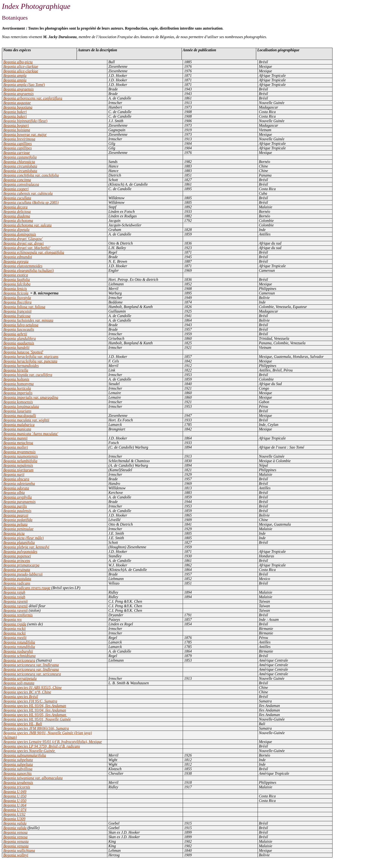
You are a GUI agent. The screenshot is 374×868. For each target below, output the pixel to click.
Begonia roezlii (15, 638)
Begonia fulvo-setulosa (21, 325)
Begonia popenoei (17, 556)
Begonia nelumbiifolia (20, 461)
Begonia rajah (14, 592)
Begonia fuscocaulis (19, 329)
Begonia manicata (17, 429)
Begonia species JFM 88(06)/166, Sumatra (36, 728)
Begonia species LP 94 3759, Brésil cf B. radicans (42, 746)
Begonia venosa (16, 832)
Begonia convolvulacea (21, 184)
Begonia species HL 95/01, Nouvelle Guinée (37, 719)
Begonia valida (15, 823)
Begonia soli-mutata (19, 683)
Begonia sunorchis (18, 773)
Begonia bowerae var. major (25, 134)
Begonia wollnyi (16, 855)
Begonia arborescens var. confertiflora (33, 98)
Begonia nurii (14, 474)
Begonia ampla (15, 76)
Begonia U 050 (15, 796)
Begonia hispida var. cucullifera (28, 375)
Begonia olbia (14, 493)
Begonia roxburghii (18, 651)
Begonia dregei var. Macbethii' (27, 248)
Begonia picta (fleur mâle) (23, 538)
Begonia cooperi (16, 189)
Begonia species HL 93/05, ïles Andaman (35, 715)
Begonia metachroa (18, 443)
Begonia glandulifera (20, 338)
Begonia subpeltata (18, 760)
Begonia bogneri (16, 125)
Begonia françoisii (18, 311)
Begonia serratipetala (20, 678)
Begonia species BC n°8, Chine (27, 692)
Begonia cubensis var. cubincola (28, 193)
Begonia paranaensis (20, 502)
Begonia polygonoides (20, 552)
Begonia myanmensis (20, 452)
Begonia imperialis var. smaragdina (31, 397)
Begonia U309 (14, 819)
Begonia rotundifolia (19, 642)
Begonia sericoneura (19, 660)
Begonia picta (14, 533)
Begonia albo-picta (18, 62)
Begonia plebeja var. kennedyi (26, 547)
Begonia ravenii (16, 601)
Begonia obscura (16, 479)
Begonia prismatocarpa (21, 565)
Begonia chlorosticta (19, 162)
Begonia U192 (14, 814)
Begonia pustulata (17, 579)
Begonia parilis (15, 506)
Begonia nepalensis (18, 465)
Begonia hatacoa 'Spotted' (23, 352)
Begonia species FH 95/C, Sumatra (30, 701)
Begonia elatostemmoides (23, 266)
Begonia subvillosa (18, 769)
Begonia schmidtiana (20, 656)
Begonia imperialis (18, 393)
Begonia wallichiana (19, 850)
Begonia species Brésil (21, 697)
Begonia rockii (15, 629)
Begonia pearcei (16, 515)
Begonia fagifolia (17, 280)
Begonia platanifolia (19, 542)
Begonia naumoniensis (21, 456)
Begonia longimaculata (21, 406)
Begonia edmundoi (18, 257)
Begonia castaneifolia (20, 157)
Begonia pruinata (17, 570)
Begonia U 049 (15, 792)
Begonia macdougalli (20, 416)
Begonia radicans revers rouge (27, 588)
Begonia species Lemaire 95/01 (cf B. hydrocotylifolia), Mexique (53, 742)
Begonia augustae (17, 103)
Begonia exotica (16, 275)
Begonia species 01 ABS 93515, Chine (33, 688)
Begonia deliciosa (17, 212)
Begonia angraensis (19, 89)
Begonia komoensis (18, 402)
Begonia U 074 (15, 810)
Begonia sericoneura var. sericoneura (32, 674)
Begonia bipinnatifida (25, 121)
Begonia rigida (15, 624)
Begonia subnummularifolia (25, 755)
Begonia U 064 (15, 805)
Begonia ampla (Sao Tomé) (24, 85)
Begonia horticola (17, 388)
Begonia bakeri (15, 112)
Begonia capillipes (18, 144)
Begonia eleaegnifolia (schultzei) (29, 270)
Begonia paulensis (17, 511)
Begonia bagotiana (18, 107)
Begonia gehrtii (15, 334)
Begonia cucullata (17, 198)
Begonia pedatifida (18, 520)
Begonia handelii (16, 348)
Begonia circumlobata (20, 166)
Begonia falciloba (17, 284)
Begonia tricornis (17, 787)
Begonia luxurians (17, 411)
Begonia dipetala (16, 230)
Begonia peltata (16, 524)
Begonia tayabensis (18, 782)
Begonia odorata (16, 488)
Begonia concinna (17, 180)
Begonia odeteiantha (19, 484)
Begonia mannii (16, 438)
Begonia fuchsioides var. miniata (28, 320)
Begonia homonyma (19, 384)
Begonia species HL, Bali (23, 724)
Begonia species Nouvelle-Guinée (30, 751)
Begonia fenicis (15, 289)
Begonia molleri (16, 447)
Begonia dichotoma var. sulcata (28, 225)
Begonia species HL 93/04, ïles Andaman (35, 710)
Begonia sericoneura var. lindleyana (31, 665)
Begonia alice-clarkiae (21, 66)
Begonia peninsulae (18, 529)
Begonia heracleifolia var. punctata (30, 361)
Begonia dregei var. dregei (23, 243)
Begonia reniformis (18, 615)
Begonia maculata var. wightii (26, 420)
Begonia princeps (17, 561)
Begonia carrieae (17, 153)
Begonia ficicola (16, 293)
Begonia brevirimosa (19, 139)
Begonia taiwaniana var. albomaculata (33, 778)
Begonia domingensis (20, 234)
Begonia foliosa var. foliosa (24, 307)
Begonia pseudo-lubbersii (23, 574)
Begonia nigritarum (18, 470)
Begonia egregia (16, 261)
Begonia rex (13, 620)
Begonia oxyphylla (18, 497)
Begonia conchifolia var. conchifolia (31, 175)
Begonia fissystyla (17, 298)
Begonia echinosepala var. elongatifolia (34, 252)
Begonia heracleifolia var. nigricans (31, 357)
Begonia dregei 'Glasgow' (23, 239)
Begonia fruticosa (17, 316)
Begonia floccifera (18, 302)
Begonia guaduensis (19, 343)
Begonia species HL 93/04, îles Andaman (35, 706)
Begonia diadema (17, 216)
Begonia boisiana (17, 130)
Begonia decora (16, 207)
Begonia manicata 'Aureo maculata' (31, 434)
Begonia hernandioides (21, 366)
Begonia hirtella (16, 370)
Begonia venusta (16, 841)
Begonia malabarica (19, 425)
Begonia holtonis (16, 379)
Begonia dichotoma (18, 221)
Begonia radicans (17, 583)
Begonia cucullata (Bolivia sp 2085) (31, 202)
